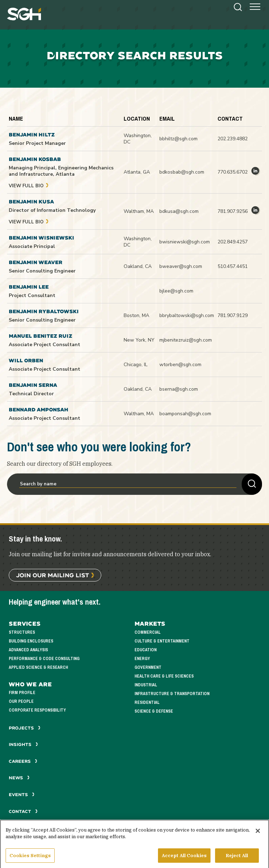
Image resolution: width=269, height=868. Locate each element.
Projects (25, 728)
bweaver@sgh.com (181, 266)
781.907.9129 (233, 315)
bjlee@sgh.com (176, 291)
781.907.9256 (233, 211)
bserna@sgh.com (179, 389)
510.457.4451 (233, 266)
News (19, 778)
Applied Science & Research (38, 668)
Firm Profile (22, 693)
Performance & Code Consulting (44, 659)
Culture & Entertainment (162, 641)
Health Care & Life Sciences (164, 676)
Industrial (146, 685)
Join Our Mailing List (53, 575)
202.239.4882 (233, 139)
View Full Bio (29, 186)
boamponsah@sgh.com (185, 414)
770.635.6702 (233, 172)
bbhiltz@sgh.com (178, 139)
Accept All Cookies (184, 859)
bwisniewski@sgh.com (185, 242)
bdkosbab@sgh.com (182, 172)
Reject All (237, 859)
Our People (21, 702)
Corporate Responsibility (37, 710)
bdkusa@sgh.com (179, 211)
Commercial (148, 633)
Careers (23, 761)
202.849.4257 (233, 242)
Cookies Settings (30, 859)
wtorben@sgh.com (180, 365)
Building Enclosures (31, 641)
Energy (142, 659)
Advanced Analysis (28, 650)
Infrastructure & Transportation (172, 694)
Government (148, 668)
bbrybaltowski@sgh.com (187, 315)
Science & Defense (154, 711)
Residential (147, 703)
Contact (23, 811)
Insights (23, 744)
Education (146, 650)
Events (22, 795)
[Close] (258, 834)
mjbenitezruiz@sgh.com (186, 340)
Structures (22, 633)
